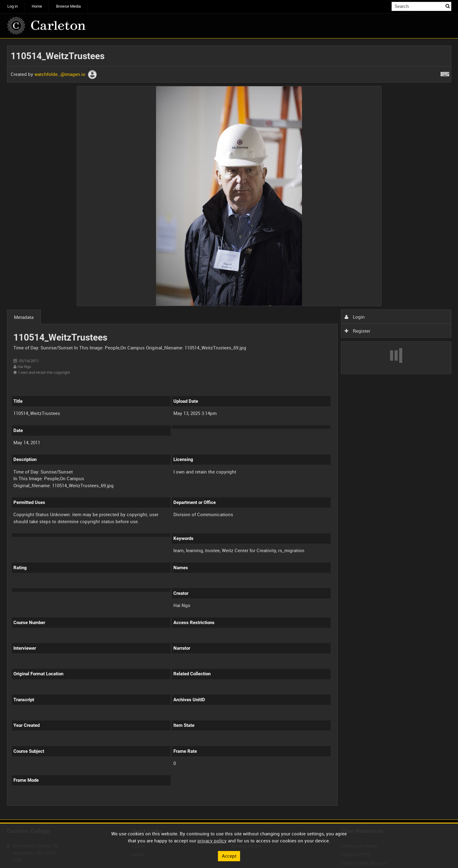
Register (357, 331)
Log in (12, 6)
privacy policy (212, 841)
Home (37, 6)
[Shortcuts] (445, 73)
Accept (229, 856)
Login (355, 317)
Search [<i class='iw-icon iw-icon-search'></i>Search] (448, 6)
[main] (229, 429)
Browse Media (68, 6)
